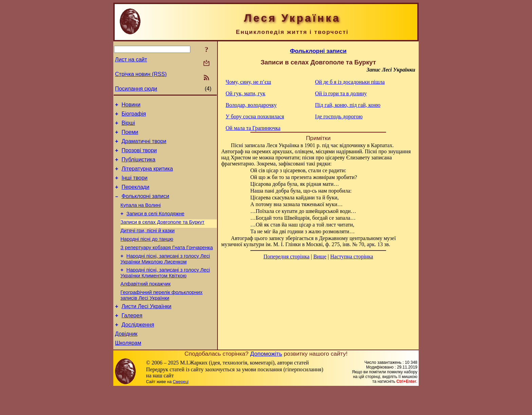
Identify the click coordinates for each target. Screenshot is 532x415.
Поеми (130, 136)
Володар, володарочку (251, 105)
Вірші (128, 126)
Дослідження (138, 349)
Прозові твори (139, 156)
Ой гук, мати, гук (245, 93)
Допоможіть (266, 380)
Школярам (128, 369)
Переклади (135, 197)
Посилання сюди (136, 89)
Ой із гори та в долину (341, 93)
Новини (131, 106)
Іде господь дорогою (339, 116)
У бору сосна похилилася (255, 116)
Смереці (180, 408)
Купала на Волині (141, 217)
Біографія (134, 116)
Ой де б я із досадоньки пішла (350, 82)
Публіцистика (138, 167)
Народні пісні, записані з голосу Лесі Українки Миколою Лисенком (165, 277)
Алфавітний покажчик (146, 304)
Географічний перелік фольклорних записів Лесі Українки (161, 317)
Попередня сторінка (286, 256)
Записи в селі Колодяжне (156, 227)
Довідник (126, 359)
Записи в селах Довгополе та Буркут (162, 236)
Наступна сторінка (351, 256)
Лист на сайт (131, 60)
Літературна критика (147, 177)
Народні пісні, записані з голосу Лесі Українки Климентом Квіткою (165, 292)
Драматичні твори (144, 146)
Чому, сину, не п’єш (248, 82)
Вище (320, 256)
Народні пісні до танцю (147, 255)
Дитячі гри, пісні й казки (148, 246)
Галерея (132, 339)
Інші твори (135, 187)
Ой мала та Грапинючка (253, 128)
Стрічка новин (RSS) (141, 74)
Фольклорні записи (145, 207)
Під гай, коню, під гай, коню (348, 105)
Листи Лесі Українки (146, 329)
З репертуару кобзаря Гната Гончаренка (167, 265)
